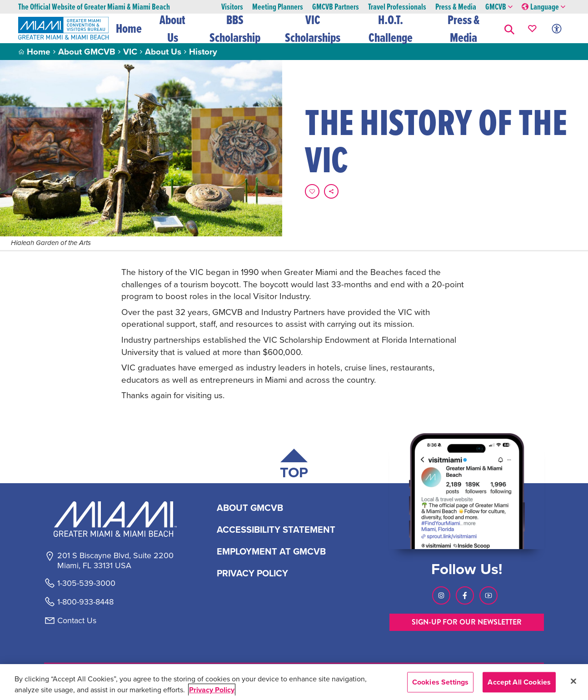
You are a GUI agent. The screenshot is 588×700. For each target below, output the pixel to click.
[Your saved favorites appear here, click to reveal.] (532, 28)
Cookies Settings (441, 682)
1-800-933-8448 (85, 602)
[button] (509, 28)
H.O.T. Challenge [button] (391, 28)
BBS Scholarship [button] (235, 28)
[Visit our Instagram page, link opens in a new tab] (441, 595)
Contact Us (77, 620)
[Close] (573, 681)
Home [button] (129, 28)
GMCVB (499, 7)
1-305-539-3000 (86, 583)
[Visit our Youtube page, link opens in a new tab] (488, 595)
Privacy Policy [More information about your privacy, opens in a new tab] (212, 690)
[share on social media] (331, 191)
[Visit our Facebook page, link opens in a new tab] (465, 595)
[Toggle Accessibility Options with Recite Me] (557, 28)
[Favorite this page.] (312, 191)
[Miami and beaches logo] (115, 519)
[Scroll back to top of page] (294, 466)
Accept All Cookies (519, 682)
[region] (294, 682)
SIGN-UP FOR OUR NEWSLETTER (467, 622)
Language (543, 7)
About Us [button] (173, 28)
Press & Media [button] (463, 28)
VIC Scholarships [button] (313, 28)
